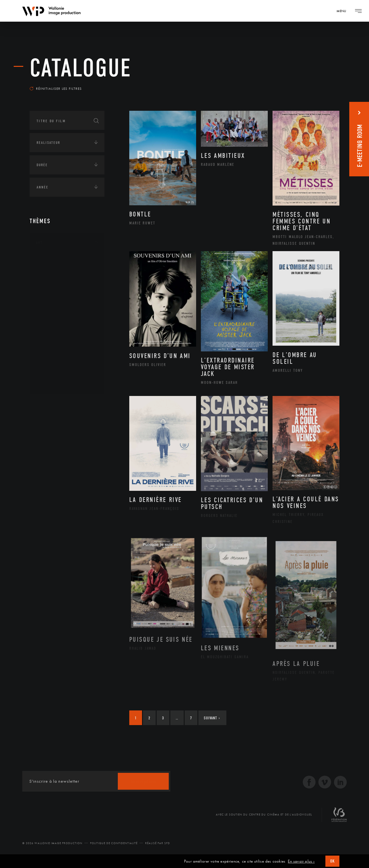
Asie (47, 455)
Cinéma (50, 292)
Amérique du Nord (63, 434)
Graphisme (54, 302)
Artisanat (53, 272)
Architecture (57, 262)
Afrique (51, 424)
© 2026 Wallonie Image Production (52, 843)
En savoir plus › (301, 861)
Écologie (45, 486)
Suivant (212, 718)
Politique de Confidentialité (114, 843)
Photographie (57, 363)
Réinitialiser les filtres (56, 88)
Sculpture (53, 373)
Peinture (51, 342)
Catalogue (81, 68)
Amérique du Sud (61, 444)
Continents (47, 405)
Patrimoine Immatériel (67, 333)
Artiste (50, 282)
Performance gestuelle (67, 353)
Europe (50, 465)
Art (39, 243)
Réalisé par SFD (158, 843)
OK (332, 861)
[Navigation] (344, 11)
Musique (52, 322)
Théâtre (51, 383)
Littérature (54, 312)
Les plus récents (317, 84)
